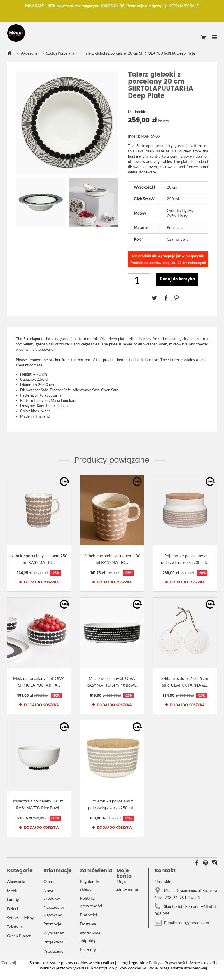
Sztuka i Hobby (20, 918)
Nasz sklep (164, 881)
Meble (13, 890)
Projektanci (54, 942)
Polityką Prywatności (168, 963)
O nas (49, 881)
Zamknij (9, 963)
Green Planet (19, 936)
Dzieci (13, 909)
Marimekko (138, 112)
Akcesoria (16, 881)
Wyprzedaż (54, 933)
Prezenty (88, 949)
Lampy (13, 900)
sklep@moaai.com (193, 923)
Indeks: (134, 136)
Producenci (54, 951)
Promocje (52, 924)
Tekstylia (15, 927)
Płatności (89, 915)
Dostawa (88, 924)
